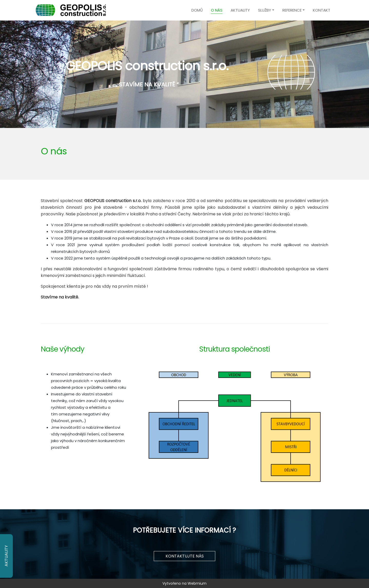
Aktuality (240, 10)
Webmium (197, 583)
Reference (292, 10)
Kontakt (322, 10)
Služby (265, 10)
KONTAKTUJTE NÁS (185, 556)
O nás (217, 10)
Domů (197, 10)
